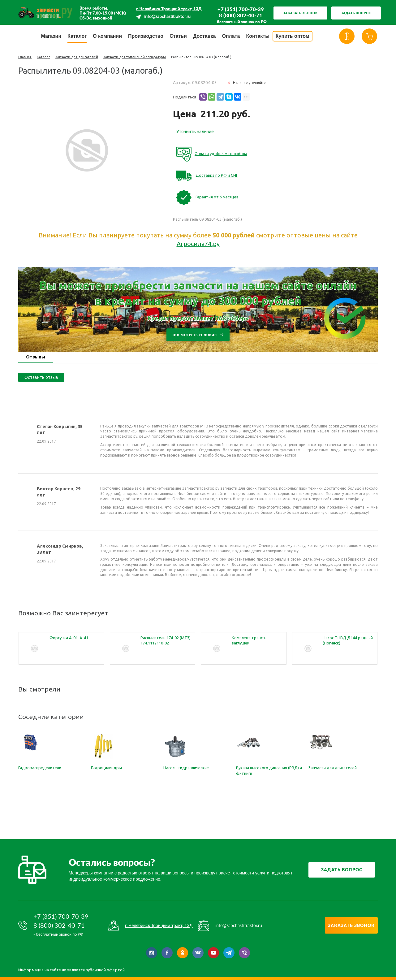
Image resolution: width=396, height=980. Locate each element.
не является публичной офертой (93, 970)
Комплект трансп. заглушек (249, 640)
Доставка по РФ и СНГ (217, 175)
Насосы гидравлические (186, 768)
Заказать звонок (300, 13)
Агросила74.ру (198, 244)
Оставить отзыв (41, 377)
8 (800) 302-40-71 (241, 15)
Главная (25, 57)
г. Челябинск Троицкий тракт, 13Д (169, 9)
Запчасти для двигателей (77, 57)
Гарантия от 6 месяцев (217, 197)
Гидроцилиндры (106, 768)
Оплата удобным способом (221, 154)
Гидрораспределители (40, 768)
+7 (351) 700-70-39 (241, 9)
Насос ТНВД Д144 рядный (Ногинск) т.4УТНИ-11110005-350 (348, 641)
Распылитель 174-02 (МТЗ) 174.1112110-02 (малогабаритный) (166, 641)
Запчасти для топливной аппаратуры (135, 57)
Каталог (43, 57)
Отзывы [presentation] (36, 357)
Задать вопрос (356, 13)
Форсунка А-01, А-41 (69, 638)
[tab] (36, 358)
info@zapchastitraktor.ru (167, 17)
